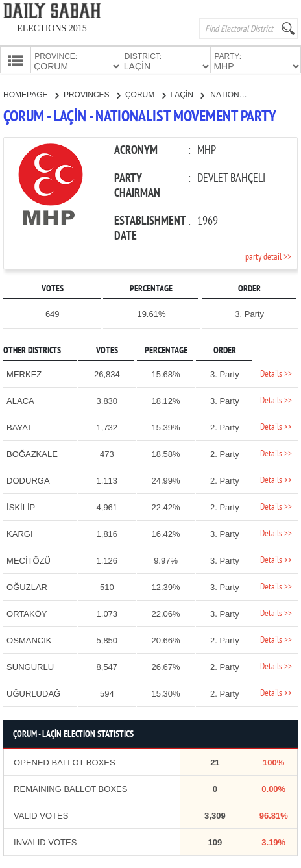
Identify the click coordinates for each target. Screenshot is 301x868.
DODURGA (28, 479)
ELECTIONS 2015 (52, 28)
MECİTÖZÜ (29, 559)
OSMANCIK (29, 639)
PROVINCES (92, 93)
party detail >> (268, 256)
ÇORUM (145, 93)
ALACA (20, 400)
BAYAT (19, 426)
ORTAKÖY (27, 613)
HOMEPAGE (31, 93)
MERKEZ (24, 373)
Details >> (276, 373)
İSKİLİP (21, 506)
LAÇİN (187, 93)
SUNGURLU (30, 666)
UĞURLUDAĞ (33, 692)
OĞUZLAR (27, 586)
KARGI (19, 533)
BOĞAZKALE (32, 453)
